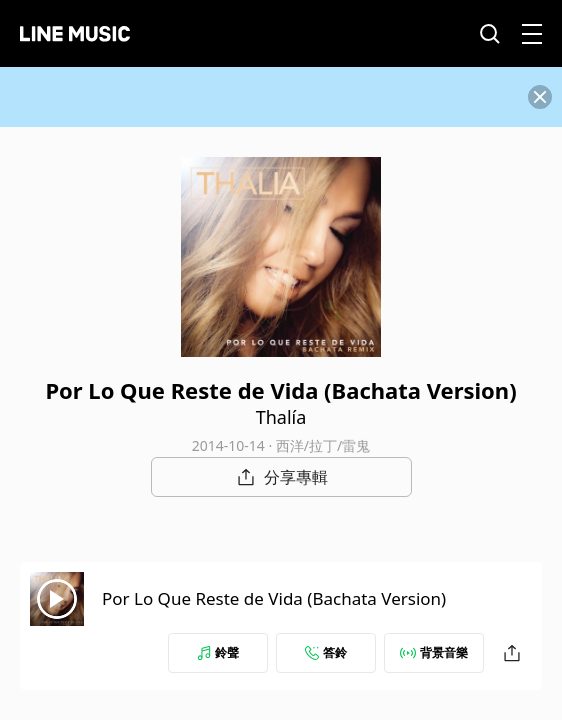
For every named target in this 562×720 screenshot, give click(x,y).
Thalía (281, 417)
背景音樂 (434, 652)
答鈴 (326, 652)
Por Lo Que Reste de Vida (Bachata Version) (274, 598)
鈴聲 (218, 652)
